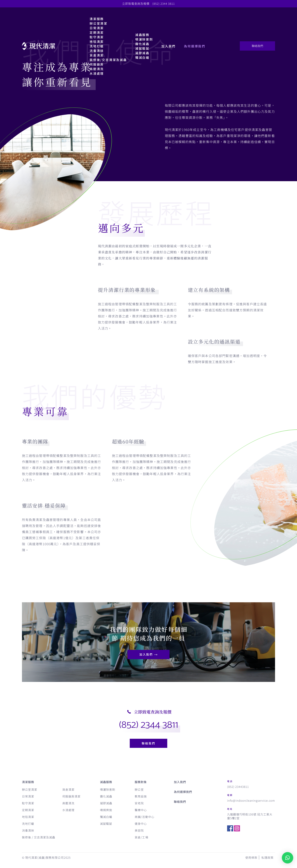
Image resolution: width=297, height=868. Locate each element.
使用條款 (251, 857)
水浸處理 (97, 73)
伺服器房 (97, 64)
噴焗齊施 (106, 810)
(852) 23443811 (238, 787)
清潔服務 (97, 19)
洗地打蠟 (97, 46)
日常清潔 (97, 28)
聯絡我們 (257, 46)
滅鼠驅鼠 (142, 48)
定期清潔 (97, 32)
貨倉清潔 (97, 55)
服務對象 (141, 782)
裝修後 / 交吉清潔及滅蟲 (39, 837)
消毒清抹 (97, 51)
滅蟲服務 (142, 35)
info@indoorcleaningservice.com (251, 801)
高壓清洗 (97, 69)
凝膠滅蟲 (142, 53)
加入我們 (168, 46)
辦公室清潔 (98, 23)
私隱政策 (267, 857)
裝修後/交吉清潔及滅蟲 (108, 60)
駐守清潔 (97, 37)
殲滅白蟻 (142, 57)
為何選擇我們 (195, 46)
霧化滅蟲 (142, 44)
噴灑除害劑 (144, 39)
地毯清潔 (97, 42)
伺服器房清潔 (71, 796)
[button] (288, 858)
